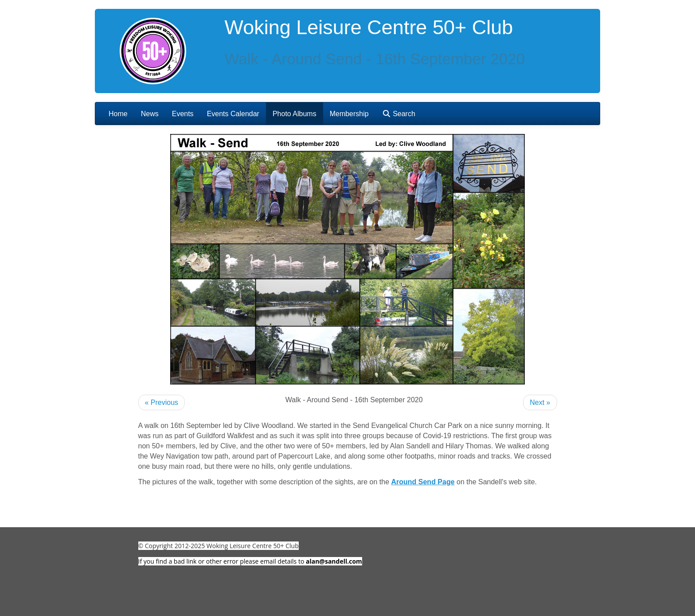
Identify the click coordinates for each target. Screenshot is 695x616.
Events (183, 114)
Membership (349, 114)
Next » (540, 402)
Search (399, 114)
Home (118, 114)
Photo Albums (295, 114)
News (150, 114)
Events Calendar (233, 114)
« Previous (162, 402)
